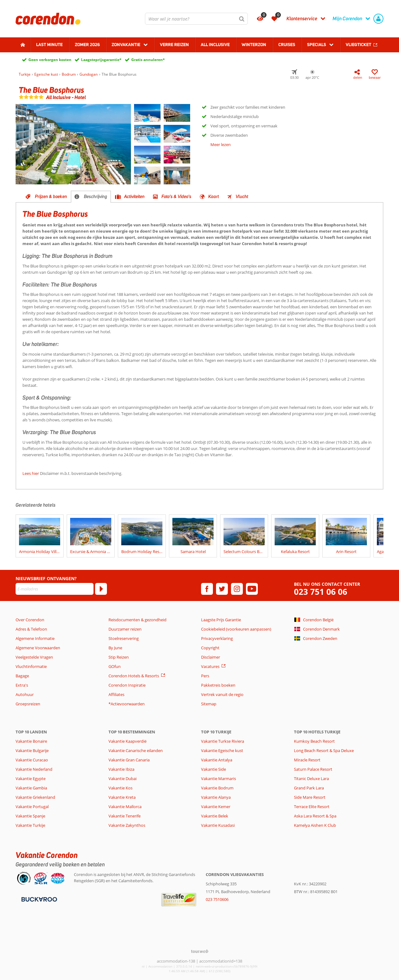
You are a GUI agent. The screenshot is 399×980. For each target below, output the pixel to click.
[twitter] (222, 589)
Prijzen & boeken (51, 196)
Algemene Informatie (35, 638)
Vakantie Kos (120, 788)
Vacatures (210, 666)
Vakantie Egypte (31, 779)
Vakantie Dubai (123, 779)
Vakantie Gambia (31, 788)
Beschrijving (96, 196)
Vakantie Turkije (30, 825)
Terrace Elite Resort (312, 807)
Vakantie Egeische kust (222, 750)
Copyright (210, 648)
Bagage (22, 676)
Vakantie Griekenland (35, 797)
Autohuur (25, 694)
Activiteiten (134, 196)
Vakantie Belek (215, 816)
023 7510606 (217, 899)
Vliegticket (358, 45)
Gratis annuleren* (148, 60)
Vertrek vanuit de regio (222, 694)
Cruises (287, 45)
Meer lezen (221, 144)
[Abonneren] (101, 589)
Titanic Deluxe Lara (311, 779)
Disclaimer (211, 657)
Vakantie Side (214, 769)
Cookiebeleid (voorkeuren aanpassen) (236, 629)
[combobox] (196, 19)
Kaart (214, 196)
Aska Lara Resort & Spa (315, 816)
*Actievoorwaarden (127, 704)
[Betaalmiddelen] (38, 899)
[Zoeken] (242, 19)
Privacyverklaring (217, 638)
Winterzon (254, 45)
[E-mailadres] (55, 589)
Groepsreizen (28, 704)
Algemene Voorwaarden (38, 648)
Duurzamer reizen (125, 629)
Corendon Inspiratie (127, 685)
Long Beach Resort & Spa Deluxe (324, 750)
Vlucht (242, 196)
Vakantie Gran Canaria (129, 760)
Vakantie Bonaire (31, 741)
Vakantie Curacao (32, 760)
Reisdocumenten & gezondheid (137, 620)
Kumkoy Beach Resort (314, 741)
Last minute (49, 45)
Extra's (22, 685)
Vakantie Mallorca (125, 807)
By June (115, 648)
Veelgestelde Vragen (34, 657)
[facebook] (207, 589)
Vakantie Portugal (32, 807)
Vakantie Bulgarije (32, 750)
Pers (205, 676)
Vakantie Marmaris (219, 779)
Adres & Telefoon (31, 629)
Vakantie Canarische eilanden (136, 750)
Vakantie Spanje (30, 816)
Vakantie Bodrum (217, 788)
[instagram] (237, 589)
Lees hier (31, 473)
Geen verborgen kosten (50, 60)
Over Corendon (30, 620)
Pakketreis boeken (218, 685)
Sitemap (209, 704)
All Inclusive (215, 45)
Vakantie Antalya (217, 760)
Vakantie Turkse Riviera (223, 741)
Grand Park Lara (309, 788)
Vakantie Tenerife (125, 816)
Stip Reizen (119, 657)
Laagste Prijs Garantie (221, 620)
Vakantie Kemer (216, 807)
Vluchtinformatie (31, 666)
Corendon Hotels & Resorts (134, 676)
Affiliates (116, 694)
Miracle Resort (307, 760)
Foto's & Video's (176, 196)
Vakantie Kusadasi (218, 825)
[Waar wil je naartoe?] (196, 19)
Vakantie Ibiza (121, 769)
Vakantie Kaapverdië (127, 741)
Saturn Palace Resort (313, 769)
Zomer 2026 (87, 45)
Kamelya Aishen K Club (315, 825)
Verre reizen (174, 45)
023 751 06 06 (321, 592)
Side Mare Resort (310, 797)
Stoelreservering (124, 638)
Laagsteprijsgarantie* (101, 60)
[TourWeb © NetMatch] (200, 951)
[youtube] (252, 589)
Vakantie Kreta (122, 797)
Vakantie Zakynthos (127, 825)
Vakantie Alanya (216, 797)
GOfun (115, 666)
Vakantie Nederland (34, 769)
